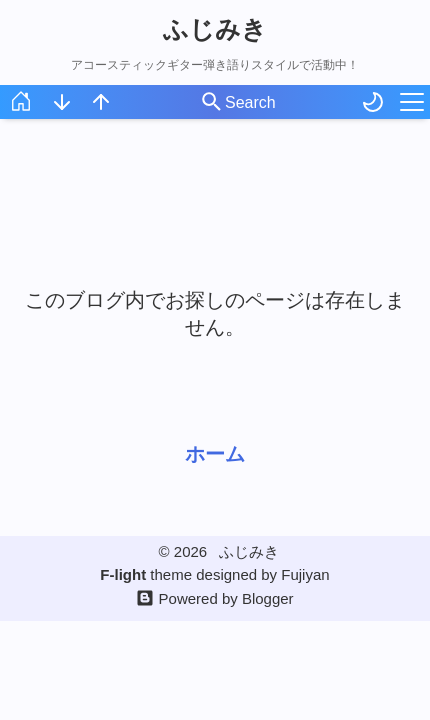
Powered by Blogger (226, 598)
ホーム (215, 454)
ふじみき (215, 29)
